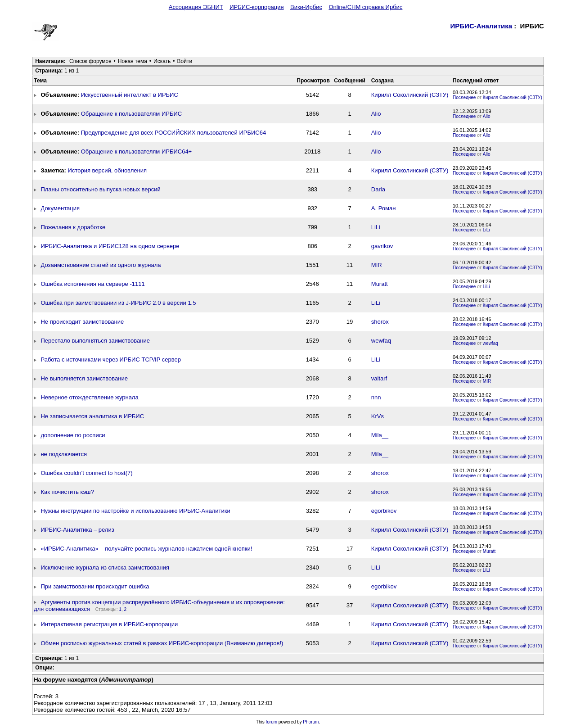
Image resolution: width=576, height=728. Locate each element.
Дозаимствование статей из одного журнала (101, 265)
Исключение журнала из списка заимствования (105, 567)
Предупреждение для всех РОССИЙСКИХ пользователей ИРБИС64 (174, 133)
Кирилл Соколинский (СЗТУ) (410, 95)
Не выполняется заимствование (84, 378)
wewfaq (381, 341)
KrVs (378, 416)
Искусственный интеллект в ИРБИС (130, 95)
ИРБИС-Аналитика (481, 26)
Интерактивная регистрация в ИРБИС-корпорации (109, 624)
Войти (185, 61)
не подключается (64, 454)
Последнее (464, 97)
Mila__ (380, 435)
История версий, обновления (107, 170)
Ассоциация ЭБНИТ (196, 7)
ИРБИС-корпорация (256, 7)
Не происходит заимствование (82, 322)
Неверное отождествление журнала (89, 397)
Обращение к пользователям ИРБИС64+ (137, 151)
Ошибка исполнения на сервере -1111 (92, 284)
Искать (162, 61)
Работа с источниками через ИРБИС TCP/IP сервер (110, 359)
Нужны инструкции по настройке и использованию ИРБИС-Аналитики (135, 511)
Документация (60, 208)
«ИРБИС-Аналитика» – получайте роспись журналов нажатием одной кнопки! (146, 549)
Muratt (380, 284)
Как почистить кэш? (67, 492)
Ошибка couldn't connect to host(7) (86, 473)
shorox (380, 322)
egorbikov (384, 511)
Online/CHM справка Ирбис (365, 7)
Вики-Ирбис (306, 7)
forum (272, 722)
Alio (376, 114)
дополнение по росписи (73, 435)
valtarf (379, 378)
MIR (377, 265)
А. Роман (384, 208)
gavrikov (382, 246)
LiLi (376, 227)
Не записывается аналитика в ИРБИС (92, 416)
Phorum (311, 722)
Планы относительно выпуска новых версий (100, 189)
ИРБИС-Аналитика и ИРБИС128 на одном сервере (110, 246)
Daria (378, 189)
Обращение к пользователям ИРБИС (132, 114)
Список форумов (90, 61)
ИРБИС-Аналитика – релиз (77, 530)
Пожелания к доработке (73, 227)
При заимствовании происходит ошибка (95, 586)
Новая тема (133, 61)
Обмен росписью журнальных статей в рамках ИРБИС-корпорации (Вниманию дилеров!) (162, 643)
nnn (376, 397)
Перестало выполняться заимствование (95, 341)
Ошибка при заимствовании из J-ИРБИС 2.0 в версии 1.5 (118, 303)
